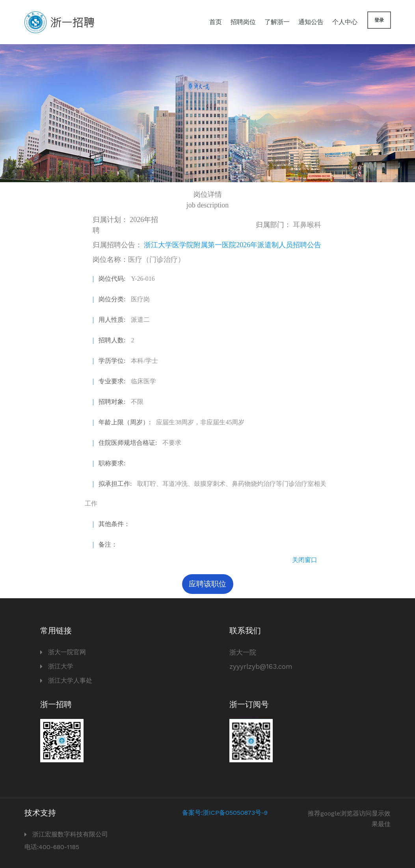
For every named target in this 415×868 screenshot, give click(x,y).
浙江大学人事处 (70, 680)
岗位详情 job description (207, 200)
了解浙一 (277, 22)
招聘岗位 (243, 22)
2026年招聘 (126, 225)
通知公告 (311, 22)
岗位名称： (139, 259)
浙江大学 (61, 666)
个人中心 (345, 22)
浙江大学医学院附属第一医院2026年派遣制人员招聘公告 (233, 245)
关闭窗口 (305, 560)
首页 (216, 22)
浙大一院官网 (67, 652)
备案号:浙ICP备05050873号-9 (225, 813)
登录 (379, 20)
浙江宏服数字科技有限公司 (70, 834)
